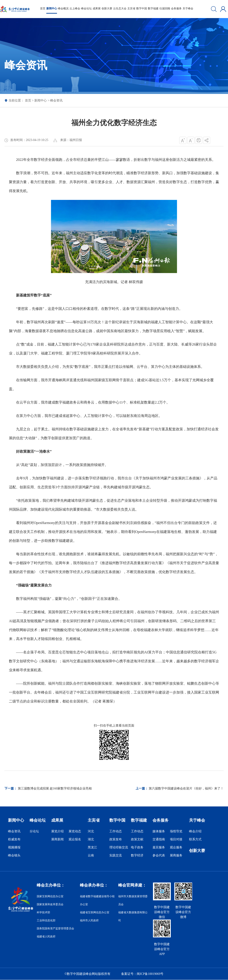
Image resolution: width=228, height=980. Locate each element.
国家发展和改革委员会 (50, 904)
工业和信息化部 (46, 920)
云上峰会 (75, 8)
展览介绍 (57, 831)
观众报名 (75, 839)
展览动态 (75, 831)
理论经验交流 (119, 847)
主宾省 (131, 8)
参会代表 (159, 855)
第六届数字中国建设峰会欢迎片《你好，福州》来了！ (186, 788)
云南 (91, 855)
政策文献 (137, 839)
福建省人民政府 (46, 936)
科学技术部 (43, 912)
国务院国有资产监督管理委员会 (55, 928)
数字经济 (137, 855)
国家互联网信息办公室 (50, 896)
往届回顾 (165, 8)
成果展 (97, 8)
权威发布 (14, 839)
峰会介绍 (195, 831)
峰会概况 (63, 8)
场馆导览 (176, 831)
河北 (91, 831)
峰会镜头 (14, 855)
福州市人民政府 (89, 920)
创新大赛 (107, 8)
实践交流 (116, 855)
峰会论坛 (86, 8)
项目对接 (176, 839)
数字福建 (153, 8)
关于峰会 (188, 8)
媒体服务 (159, 831)
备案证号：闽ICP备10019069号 (142, 974)
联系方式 (195, 839)
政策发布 (116, 839)
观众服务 (176, 847)
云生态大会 (120, 8)
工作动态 (116, 831)
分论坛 (34, 831)
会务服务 (176, 8)
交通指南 (159, 839)
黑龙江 (92, 847)
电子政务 (137, 847)
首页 (43, 8)
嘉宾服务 (159, 847)
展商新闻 (57, 839)
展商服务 (176, 855)
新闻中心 (52, 8)
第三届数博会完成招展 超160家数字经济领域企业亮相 (55, 788)
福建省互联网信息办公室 (95, 912)
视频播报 (14, 847)
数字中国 (142, 8)
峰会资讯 (56, 100)
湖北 (91, 839)
